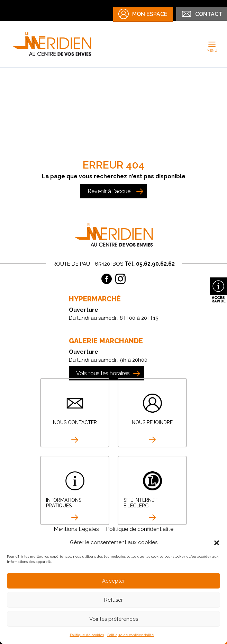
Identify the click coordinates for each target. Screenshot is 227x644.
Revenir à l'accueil (110, 191)
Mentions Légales (76, 529)
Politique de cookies (87, 635)
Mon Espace (143, 14)
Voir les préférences (114, 619)
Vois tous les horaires (103, 373)
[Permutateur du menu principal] (212, 44)
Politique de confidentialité (131, 635)
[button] (217, 543)
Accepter (113, 581)
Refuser (113, 600)
